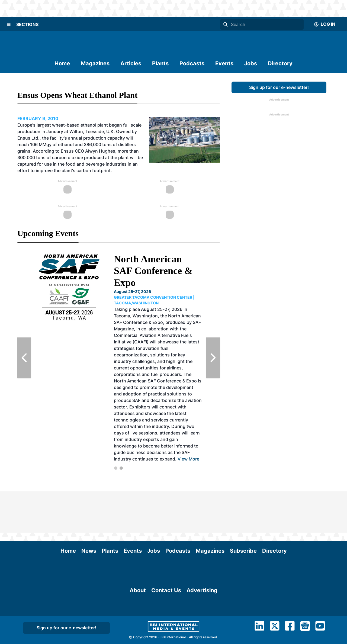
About (138, 596)
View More (188, 459)
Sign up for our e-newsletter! (279, 87)
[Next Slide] (213, 358)
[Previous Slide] (24, 358)
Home (62, 63)
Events (224, 63)
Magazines (95, 63)
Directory (280, 63)
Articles (131, 63)
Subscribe (243, 510)
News (89, 510)
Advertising (202, 596)
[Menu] (9, 24)
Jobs (251, 63)
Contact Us (166, 596)
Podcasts (192, 63)
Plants (160, 63)
